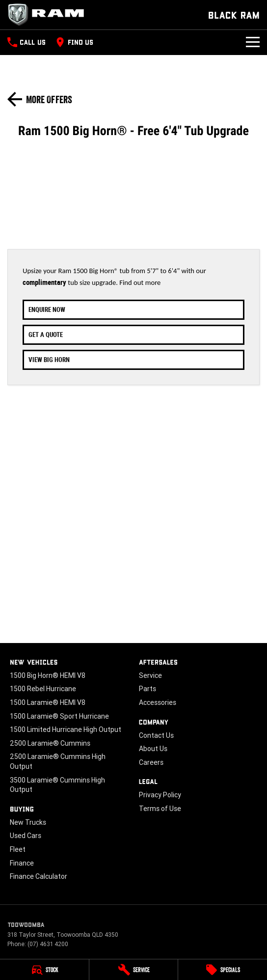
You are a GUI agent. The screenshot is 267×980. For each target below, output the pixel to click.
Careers (151, 762)
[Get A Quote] (133, 335)
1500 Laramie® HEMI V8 (48, 702)
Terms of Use (160, 809)
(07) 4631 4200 (48, 944)
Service (150, 675)
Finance (22, 863)
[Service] (134, 970)
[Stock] (44, 970)
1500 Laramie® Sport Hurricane (59, 716)
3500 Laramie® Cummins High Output (57, 785)
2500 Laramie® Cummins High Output (58, 761)
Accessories (158, 702)
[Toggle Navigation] (253, 42)
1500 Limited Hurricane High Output (66, 729)
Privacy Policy (160, 795)
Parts (147, 689)
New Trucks (28, 822)
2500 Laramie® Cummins (50, 743)
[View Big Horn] (133, 360)
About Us (153, 749)
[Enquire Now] (133, 310)
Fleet (18, 849)
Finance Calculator (39, 876)
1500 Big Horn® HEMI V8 (48, 675)
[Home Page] (49, 15)
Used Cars (26, 836)
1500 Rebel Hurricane (43, 689)
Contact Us (156, 735)
